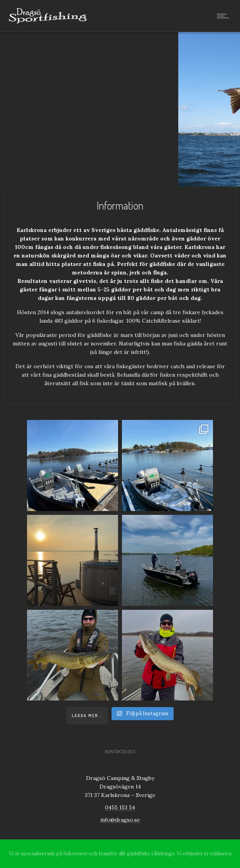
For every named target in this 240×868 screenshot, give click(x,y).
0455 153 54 (120, 807)
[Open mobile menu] (225, 16)
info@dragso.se (120, 820)
